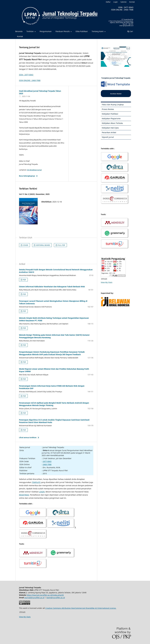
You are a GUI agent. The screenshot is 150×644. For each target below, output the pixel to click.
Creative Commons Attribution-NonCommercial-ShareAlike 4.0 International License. (81, 608)
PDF (24, 280)
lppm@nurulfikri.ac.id (56, 598)
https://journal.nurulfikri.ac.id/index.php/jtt (45, 595)
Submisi (123, 2)
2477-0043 (47, 461)
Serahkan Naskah (116, 94)
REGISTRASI (24, 495)
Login (116, 2)
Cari (130, 31)
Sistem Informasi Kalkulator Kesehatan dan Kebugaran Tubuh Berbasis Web (52, 287)
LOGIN (42, 492)
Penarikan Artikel (109, 132)
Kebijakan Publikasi (110, 114)
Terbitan (30, 31)
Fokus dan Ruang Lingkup (113, 105)
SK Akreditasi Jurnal (34, 170)
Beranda (19, 31)
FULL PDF (61, 245)
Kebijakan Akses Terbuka (112, 123)
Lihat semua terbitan (28, 437)
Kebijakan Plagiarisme (111, 118)
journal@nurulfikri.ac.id (34, 598)
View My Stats (107, 282)
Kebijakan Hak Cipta (110, 128)
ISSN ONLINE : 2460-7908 (30, 80)
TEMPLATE (36, 482)
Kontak (20, 36)
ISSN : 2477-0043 (26, 75)
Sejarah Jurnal (108, 137)
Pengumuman (46, 31)
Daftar (108, 2)
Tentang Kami (98, 31)
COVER (25, 245)
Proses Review (108, 109)
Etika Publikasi (82, 31)
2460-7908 (47, 464)
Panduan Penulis (63, 31)
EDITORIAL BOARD (43, 245)
